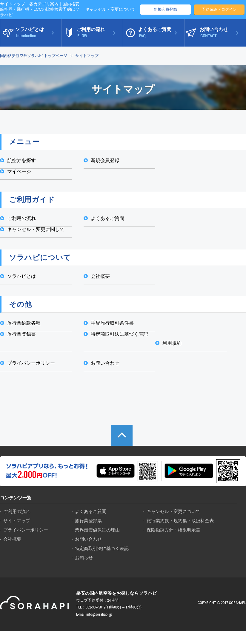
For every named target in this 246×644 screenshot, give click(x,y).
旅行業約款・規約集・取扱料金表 (180, 521)
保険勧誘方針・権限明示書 (173, 530)
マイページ (19, 171)
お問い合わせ (105, 363)
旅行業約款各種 (24, 323)
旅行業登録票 (21, 334)
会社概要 (100, 276)
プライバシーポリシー (31, 363)
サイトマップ (17, 521)
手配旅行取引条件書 (112, 323)
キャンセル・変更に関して (36, 229)
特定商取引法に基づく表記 (119, 334)
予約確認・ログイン (219, 9)
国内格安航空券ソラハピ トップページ (34, 56)
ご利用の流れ (21, 218)
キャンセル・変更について (110, 9)
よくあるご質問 (107, 218)
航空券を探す (21, 160)
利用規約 (172, 343)
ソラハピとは (21, 276)
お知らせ (84, 558)
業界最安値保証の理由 (97, 530)
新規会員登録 (165, 9)
